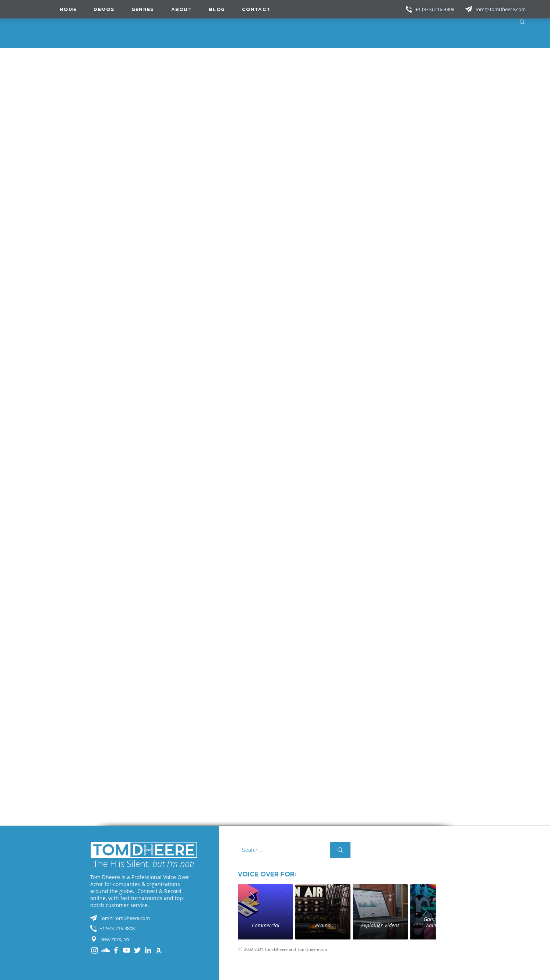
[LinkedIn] (148, 950)
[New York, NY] (144, 939)
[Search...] (278, 850)
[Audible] (159, 950)
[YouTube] (127, 950)
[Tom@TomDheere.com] (501, 9)
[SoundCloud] (105, 950)
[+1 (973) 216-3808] (436, 9)
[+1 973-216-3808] (144, 928)
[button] (143, 9)
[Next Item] (425, 912)
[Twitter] (137, 950)
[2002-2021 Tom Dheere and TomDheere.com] (292, 949)
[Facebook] (116, 950)
